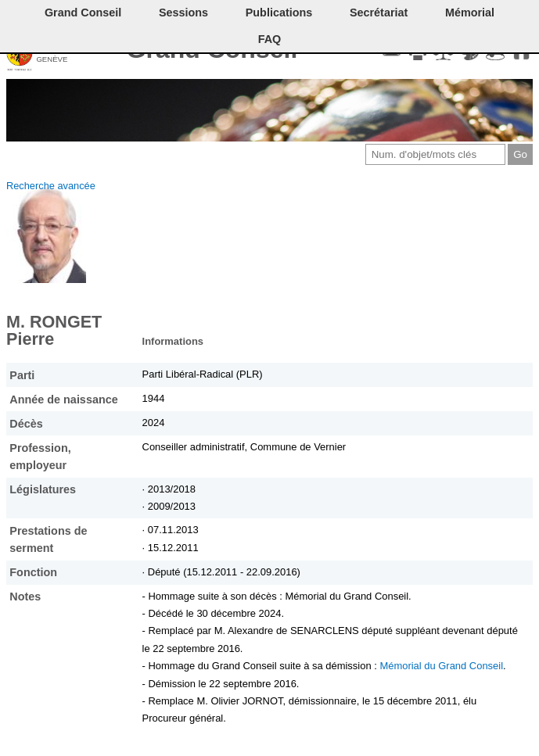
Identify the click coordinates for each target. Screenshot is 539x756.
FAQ (270, 39)
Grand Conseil (83, 13)
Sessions (183, 13)
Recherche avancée (51, 186)
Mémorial (470, 13)
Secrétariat (379, 13)
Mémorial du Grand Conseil (441, 666)
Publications (279, 13)
